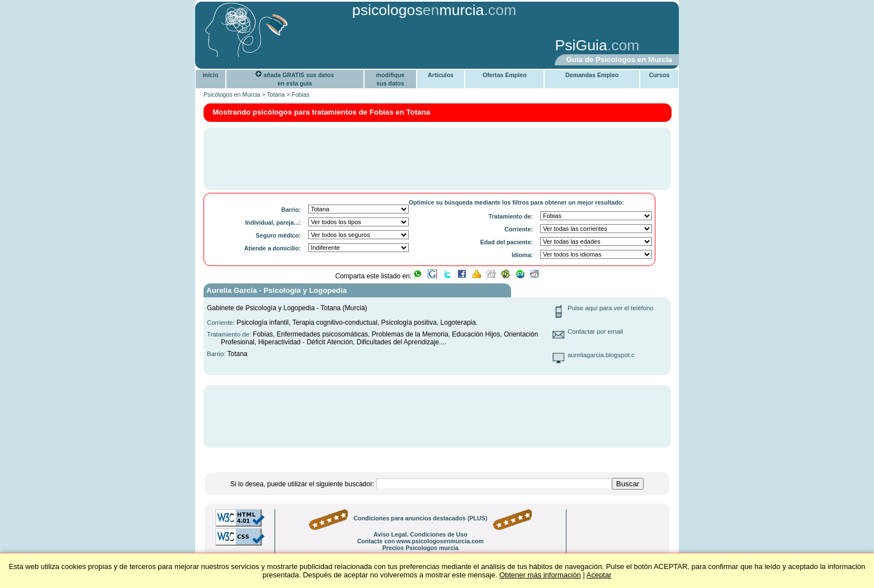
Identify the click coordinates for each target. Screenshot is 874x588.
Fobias (300, 94)
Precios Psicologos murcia (421, 548)
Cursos (660, 75)
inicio (210, 75)
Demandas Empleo (592, 75)
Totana (276, 94)
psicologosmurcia (418, 10)
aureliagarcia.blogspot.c (601, 355)
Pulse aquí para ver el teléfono (611, 308)
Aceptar (599, 575)
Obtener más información (540, 575)
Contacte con (421, 541)
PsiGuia (581, 45)
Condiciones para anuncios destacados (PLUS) (420, 518)
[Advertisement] (372, 46)
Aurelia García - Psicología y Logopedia (277, 290)
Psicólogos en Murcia (232, 94)
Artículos (441, 75)
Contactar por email (595, 331)
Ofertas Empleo (505, 75)
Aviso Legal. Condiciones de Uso (421, 534)
